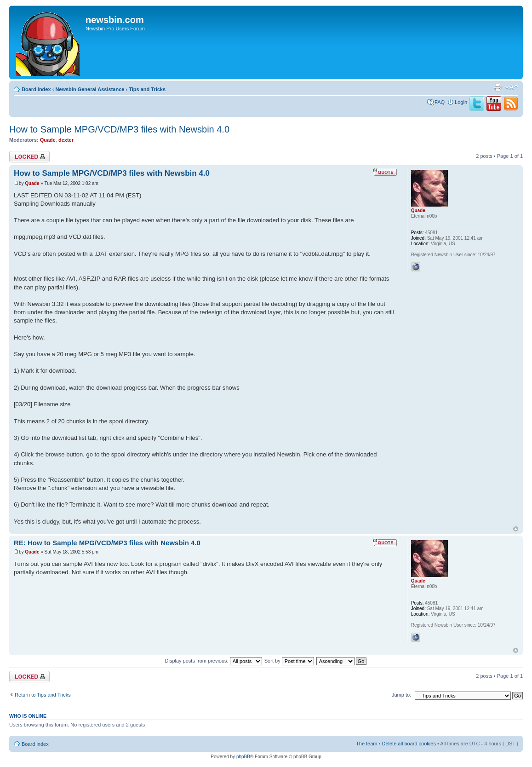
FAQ (440, 102)
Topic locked (29, 157)
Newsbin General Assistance (90, 89)
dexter (66, 140)
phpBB (243, 757)
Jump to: (401, 695)
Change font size (512, 87)
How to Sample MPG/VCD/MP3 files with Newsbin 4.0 (119, 129)
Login (461, 102)
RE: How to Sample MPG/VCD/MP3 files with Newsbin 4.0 (107, 543)
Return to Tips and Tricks (43, 695)
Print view (498, 87)
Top (516, 529)
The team (366, 744)
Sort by (289, 661)
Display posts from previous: (214, 661)
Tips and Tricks (147, 89)
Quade (48, 140)
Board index (36, 89)
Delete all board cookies (409, 744)
